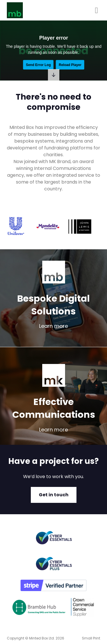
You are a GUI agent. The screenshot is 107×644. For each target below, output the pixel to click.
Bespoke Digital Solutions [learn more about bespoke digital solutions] (53, 305)
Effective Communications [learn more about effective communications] (54, 408)
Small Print (91, 638)
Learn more (53, 326)
